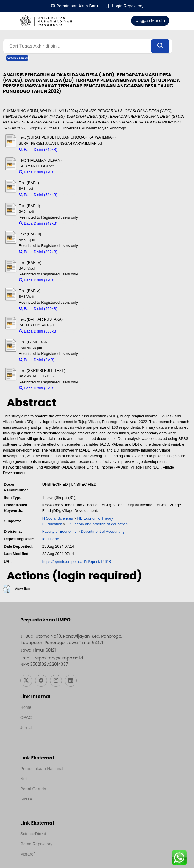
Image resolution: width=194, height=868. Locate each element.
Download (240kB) (76, 149)
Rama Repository (36, 844)
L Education (52, 524)
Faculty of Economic (59, 531)
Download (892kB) (76, 252)
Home (26, 707)
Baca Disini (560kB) (38, 309)
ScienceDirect (33, 834)
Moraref (27, 854)
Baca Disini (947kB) (38, 223)
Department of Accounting (103, 531)
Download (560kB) (76, 309)
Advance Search (17, 58)
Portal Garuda (33, 789)
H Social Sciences (58, 518)
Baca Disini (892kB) (38, 252)
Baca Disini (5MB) (37, 388)
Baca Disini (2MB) (37, 360)
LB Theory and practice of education (97, 524)
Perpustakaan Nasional (42, 769)
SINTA (26, 799)
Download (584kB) (76, 195)
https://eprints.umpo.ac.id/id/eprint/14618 (77, 561)
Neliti (25, 779)
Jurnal (26, 728)
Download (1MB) (71, 172)
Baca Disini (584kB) (38, 195)
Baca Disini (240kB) (38, 149)
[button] (6, 589)
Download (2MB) (71, 360)
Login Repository (128, 6)
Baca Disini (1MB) (37, 172)
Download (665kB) (76, 331)
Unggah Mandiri (150, 21)
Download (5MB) (71, 388)
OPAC (26, 717)
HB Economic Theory (95, 518)
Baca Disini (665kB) (38, 331)
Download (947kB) (76, 223)
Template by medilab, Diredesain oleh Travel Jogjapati (70, 736)
